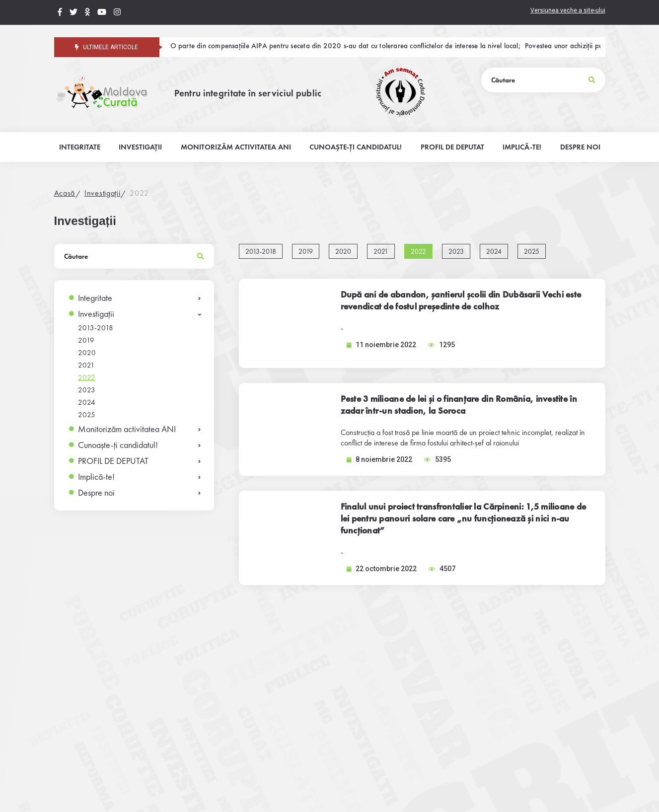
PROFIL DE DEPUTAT (113, 461)
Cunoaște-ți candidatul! (118, 445)
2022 (139, 193)
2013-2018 (96, 328)
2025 (87, 415)
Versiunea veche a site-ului (568, 10)
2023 (87, 390)
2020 (87, 353)
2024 (87, 402)
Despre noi (96, 492)
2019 (86, 340)
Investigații (102, 193)
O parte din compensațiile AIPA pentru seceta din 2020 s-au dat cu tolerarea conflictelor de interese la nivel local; (346, 46)
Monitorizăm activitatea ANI (127, 429)
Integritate (95, 298)
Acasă (65, 193)
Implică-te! (96, 477)
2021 (86, 365)
